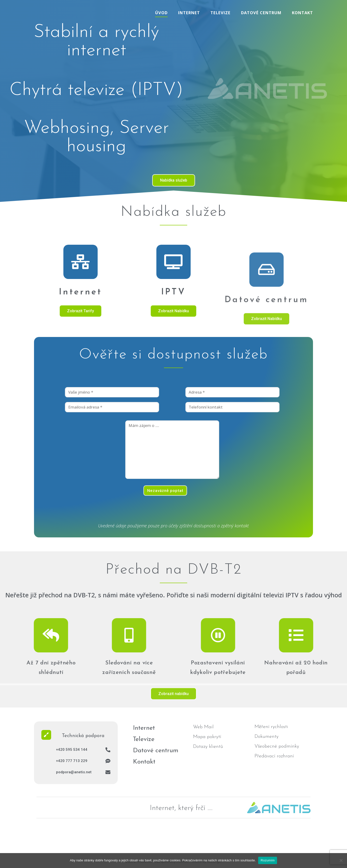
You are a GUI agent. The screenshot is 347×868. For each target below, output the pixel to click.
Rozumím (268, 860)
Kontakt (302, 13)
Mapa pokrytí (207, 737)
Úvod (161, 13)
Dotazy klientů (208, 747)
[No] (341, 860)
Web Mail (203, 727)
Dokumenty (266, 737)
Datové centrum (261, 13)
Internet (189, 13)
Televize (220, 13)
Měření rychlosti (271, 727)
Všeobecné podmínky (277, 746)
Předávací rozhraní (274, 756)
